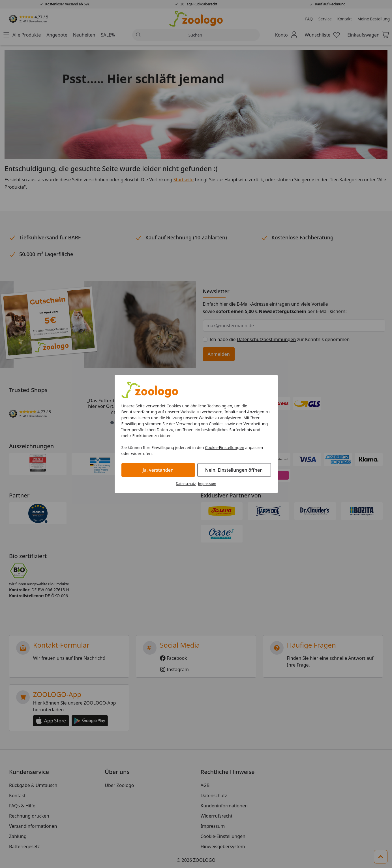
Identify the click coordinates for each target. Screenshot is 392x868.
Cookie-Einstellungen (225, 447)
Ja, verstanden (158, 470)
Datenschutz (186, 484)
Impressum (207, 484)
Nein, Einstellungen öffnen (234, 470)
